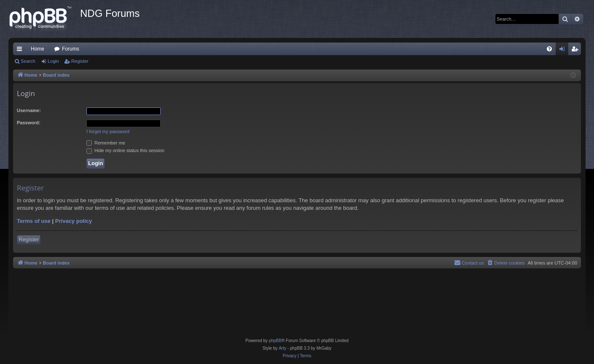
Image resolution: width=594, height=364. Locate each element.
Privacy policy (74, 221)
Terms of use (34, 221)
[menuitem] (549, 49)
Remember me (106, 143)
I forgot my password (108, 131)
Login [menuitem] (564, 51)
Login (53, 61)
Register (80, 61)
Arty (282, 348)
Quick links (21, 51)
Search (28, 61)
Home (38, 49)
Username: (29, 110)
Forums (71, 49)
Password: (29, 123)
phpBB (275, 341)
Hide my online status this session (125, 150)
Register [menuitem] (577, 51)
